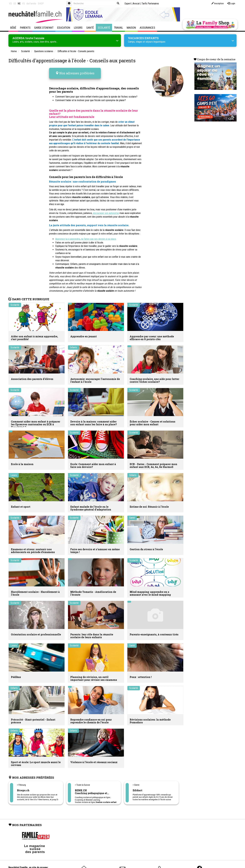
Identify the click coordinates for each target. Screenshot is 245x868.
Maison (131, 28)
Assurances (147, 28)
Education (64, 28)
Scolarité (104, 28)
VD (10, 4)
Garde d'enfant (44, 28)
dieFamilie (31, 4)
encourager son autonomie (106, 211)
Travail (118, 28)
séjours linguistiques (155, 42)
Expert (128, 4)
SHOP (41, 4)
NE (19, 4)
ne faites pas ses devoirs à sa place (99, 237)
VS (23, 4)
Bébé (13, 28)
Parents (25, 28)
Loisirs (78, 28)
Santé (90, 28)
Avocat (136, 4)
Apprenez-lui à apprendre (68, 237)
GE (15, 4)
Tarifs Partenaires (150, 4)
